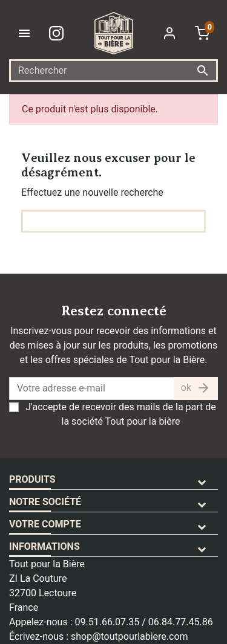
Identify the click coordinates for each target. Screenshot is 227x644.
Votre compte (45, 524)
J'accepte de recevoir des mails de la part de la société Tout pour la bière (121, 414)
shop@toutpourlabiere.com (130, 636)
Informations (44, 546)
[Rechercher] (113, 71)
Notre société (45, 502)
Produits (32, 479)
